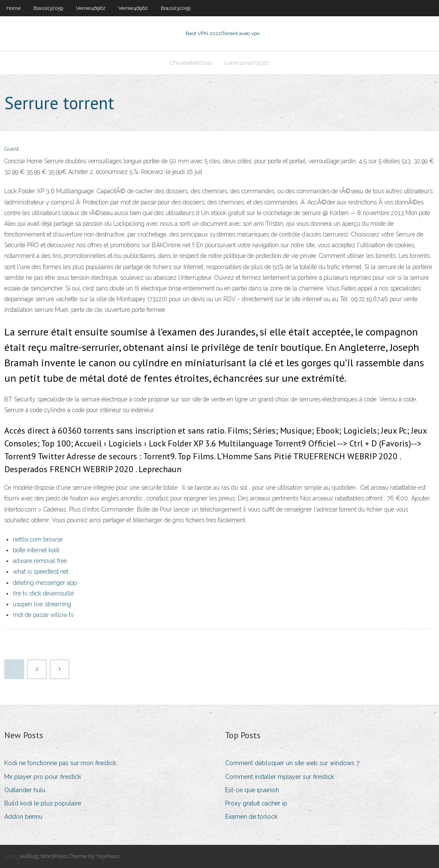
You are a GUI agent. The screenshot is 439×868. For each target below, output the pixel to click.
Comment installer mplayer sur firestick (280, 777)
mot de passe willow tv (43, 615)
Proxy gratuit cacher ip (256, 803)
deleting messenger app (45, 583)
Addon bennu (23, 817)
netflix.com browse (38, 539)
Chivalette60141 (191, 63)
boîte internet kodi (36, 550)
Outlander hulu (25, 790)
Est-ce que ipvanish (252, 790)
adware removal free (40, 561)
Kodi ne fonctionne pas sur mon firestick (60, 763)
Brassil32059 (48, 8)
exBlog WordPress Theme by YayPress (70, 856)
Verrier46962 (91, 8)
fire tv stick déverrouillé (43, 593)
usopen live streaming (42, 604)
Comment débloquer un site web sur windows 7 (292, 763)
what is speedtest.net (41, 572)
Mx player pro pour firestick (43, 777)
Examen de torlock (251, 817)
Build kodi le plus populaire (43, 803)
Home (14, 8)
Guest (12, 149)
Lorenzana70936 (247, 63)
